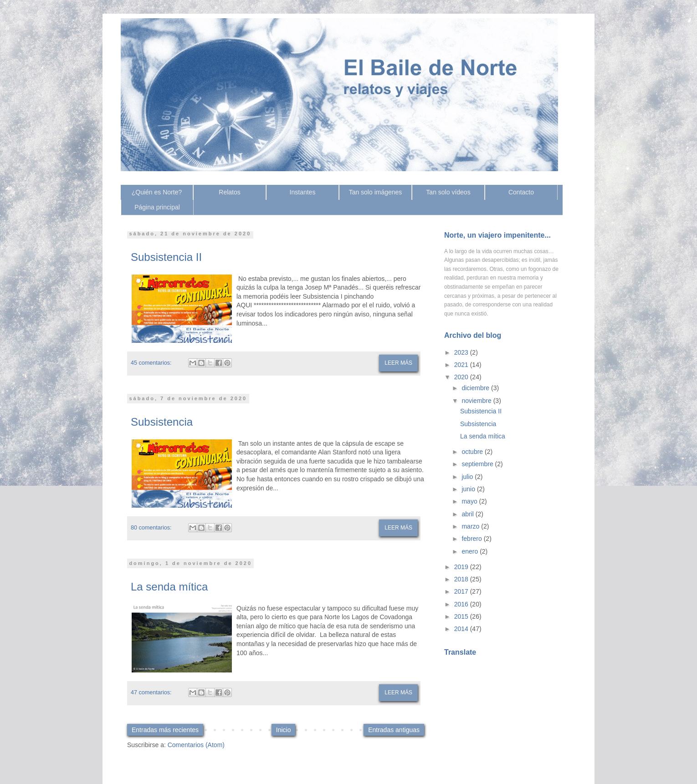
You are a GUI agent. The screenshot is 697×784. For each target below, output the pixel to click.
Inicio (284, 730)
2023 (462, 352)
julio (468, 477)
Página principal (157, 207)
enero (471, 551)
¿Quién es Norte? (157, 192)
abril (468, 514)
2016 (462, 604)
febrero (472, 539)
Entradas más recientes (165, 730)
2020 (462, 377)
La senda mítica (169, 587)
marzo (471, 526)
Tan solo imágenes (376, 192)
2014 (462, 629)
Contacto (521, 192)
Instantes (303, 192)
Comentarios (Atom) (196, 745)
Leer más (398, 363)
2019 (462, 567)
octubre (473, 452)
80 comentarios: (151, 528)
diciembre (476, 388)
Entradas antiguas (394, 730)
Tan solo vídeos (448, 192)
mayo (470, 501)
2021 (462, 365)
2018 (462, 579)
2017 (462, 591)
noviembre (477, 401)
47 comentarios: (151, 692)
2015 (462, 616)
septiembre (478, 464)
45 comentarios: (151, 363)
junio (469, 489)
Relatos (229, 192)
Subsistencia (162, 422)
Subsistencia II (166, 257)
